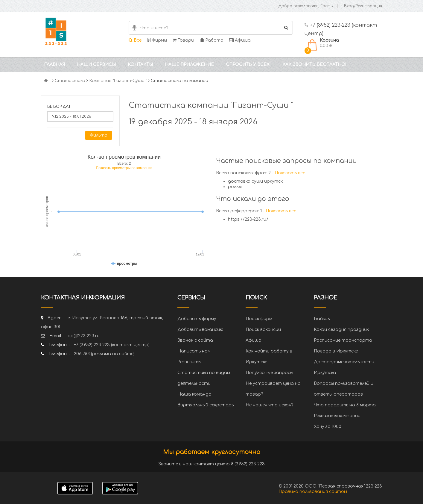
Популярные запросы (269, 373)
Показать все (290, 173)
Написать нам (194, 351)
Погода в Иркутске (336, 351)
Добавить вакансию (200, 330)
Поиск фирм (259, 319)
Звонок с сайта (195, 340)
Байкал (322, 319)
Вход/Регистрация (363, 6)
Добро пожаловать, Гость (306, 6)
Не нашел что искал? (269, 405)
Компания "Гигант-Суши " (118, 81)
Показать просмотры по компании (124, 168)
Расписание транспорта (343, 340)
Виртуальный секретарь (206, 405)
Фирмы (157, 40)
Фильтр (99, 135)
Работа (212, 40)
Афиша (240, 40)
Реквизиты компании (337, 416)
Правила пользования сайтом (313, 492)
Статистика (70, 81)
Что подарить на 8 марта (345, 405)
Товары (183, 40)
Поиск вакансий (263, 330)
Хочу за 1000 (328, 427)
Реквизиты (189, 362)
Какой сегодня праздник (341, 330)
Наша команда (194, 394)
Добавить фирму (197, 319)
